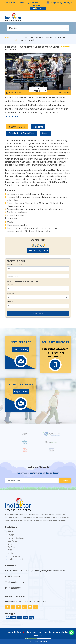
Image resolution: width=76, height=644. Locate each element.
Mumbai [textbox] (13, 28)
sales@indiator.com (15, 3)
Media (10, 553)
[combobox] (38, 28)
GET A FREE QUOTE (38, 642)
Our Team (12, 547)
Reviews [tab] (45, 133)
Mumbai (16, 40)
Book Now (38, 314)
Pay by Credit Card (15, 559)
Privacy (11, 535)
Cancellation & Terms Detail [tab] (22, 133)
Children (10, 293)
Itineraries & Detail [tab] (17, 127)
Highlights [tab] (38, 127)
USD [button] (40, 8)
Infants (10, 302)
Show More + (12, 116)
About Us (12, 532)
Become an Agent (15, 556)
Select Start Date (14, 265)
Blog (10, 544)
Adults (10, 285)
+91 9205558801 (37, 3)
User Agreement (14, 541)
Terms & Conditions (16, 538)
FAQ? (10, 550)
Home (8, 38)
